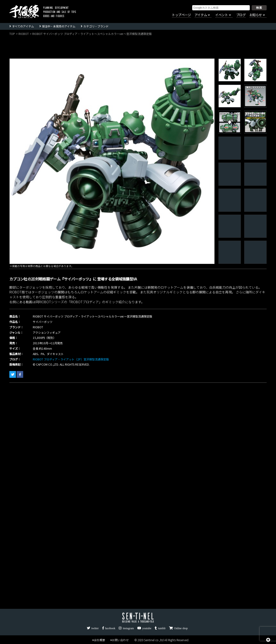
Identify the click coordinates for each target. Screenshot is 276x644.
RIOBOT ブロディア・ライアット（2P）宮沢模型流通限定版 (71, 359)
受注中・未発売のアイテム (59, 26)
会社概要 (99, 640)
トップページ (181, 15)
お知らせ (256, 15)
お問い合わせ (120, 640)
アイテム (201, 15)
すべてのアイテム (23, 26)
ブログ (241, 15)
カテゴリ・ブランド (96, 26)
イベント (221, 15)
